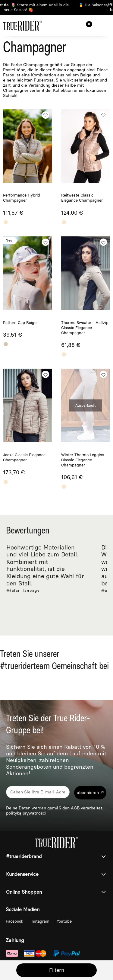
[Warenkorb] (87, 25)
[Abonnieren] (90, 793)
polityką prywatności (26, 813)
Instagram (41, 921)
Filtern (57, 970)
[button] (105, 25)
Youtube (64, 921)
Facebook (15, 921)
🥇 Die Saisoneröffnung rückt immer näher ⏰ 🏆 (56, 7)
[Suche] (69, 25)
